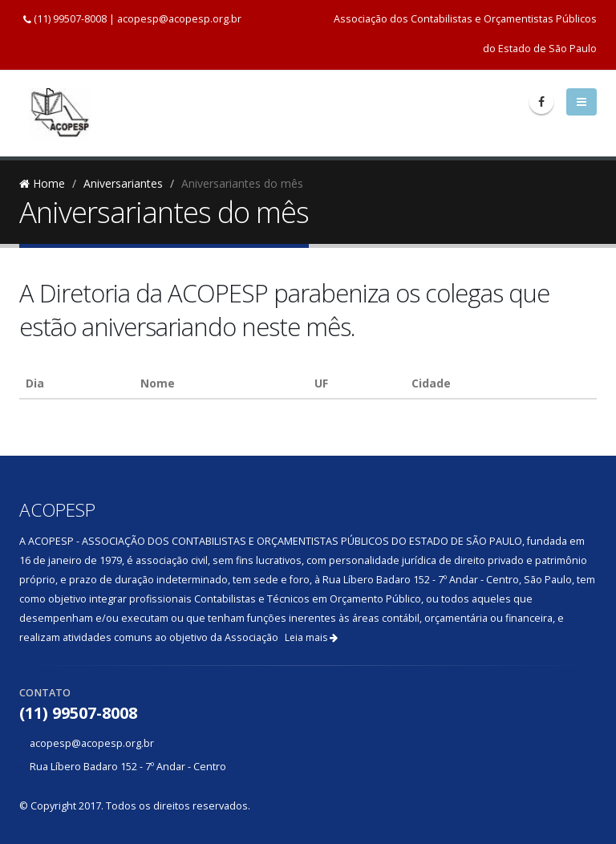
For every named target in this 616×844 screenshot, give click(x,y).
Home (42, 183)
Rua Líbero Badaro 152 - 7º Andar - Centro (128, 767)
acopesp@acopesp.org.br (179, 19)
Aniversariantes (123, 183)
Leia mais (311, 637)
